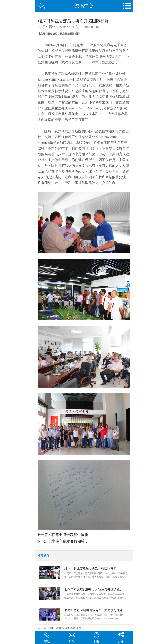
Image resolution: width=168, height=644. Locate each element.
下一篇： (62, 541)
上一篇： (62, 535)
